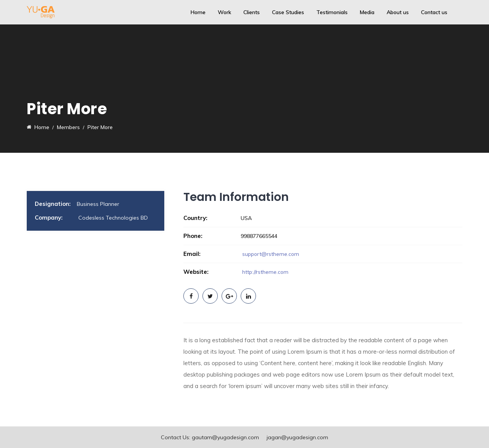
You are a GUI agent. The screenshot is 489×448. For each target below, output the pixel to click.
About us (398, 12)
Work (224, 12)
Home (198, 12)
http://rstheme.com (265, 272)
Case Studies (288, 12)
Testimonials (332, 12)
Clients (252, 12)
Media (367, 12)
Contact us (434, 12)
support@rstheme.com (271, 254)
